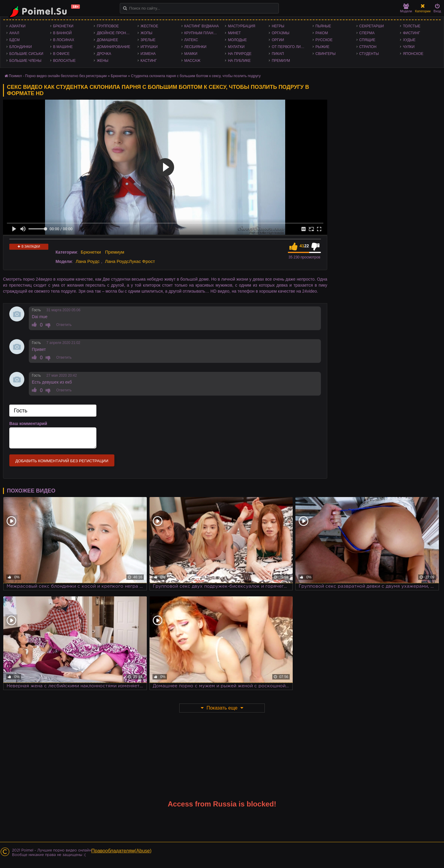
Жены (102, 61)
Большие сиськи (26, 54)
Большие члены (25, 61)
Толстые (412, 26)
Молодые (237, 40)
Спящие (367, 40)
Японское (413, 54)
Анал (14, 33)
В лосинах (64, 40)
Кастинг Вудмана (202, 26)
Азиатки (17, 26)
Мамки (191, 54)
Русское (324, 40)
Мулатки (236, 47)
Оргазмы (281, 33)
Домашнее (107, 40)
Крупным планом (202, 33)
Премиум (281, 61)
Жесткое (149, 26)
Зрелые (148, 40)
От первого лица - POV (291, 47)
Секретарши (372, 26)
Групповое (108, 26)
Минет (234, 33)
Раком (322, 33)
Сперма (367, 33)
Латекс (191, 40)
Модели (406, 8)
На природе (240, 54)
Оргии (278, 40)
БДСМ (15, 40)
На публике (239, 61)
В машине (63, 47)
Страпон (368, 47)
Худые (409, 40)
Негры (278, 26)
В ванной (62, 33)
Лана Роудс (88, 261)
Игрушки (149, 47)
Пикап (278, 54)
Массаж (192, 61)
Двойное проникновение (116, 33)
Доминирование (113, 47)
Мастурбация (242, 26)
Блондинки (21, 47)
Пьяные (323, 26)
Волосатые (64, 61)
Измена (148, 54)
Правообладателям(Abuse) (121, 851)
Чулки (409, 47)
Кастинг (149, 61)
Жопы (146, 33)
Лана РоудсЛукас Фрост (130, 261)
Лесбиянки (195, 47)
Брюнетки (63, 26)
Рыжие (322, 47)
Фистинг (411, 33)
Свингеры (326, 54)
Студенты (369, 54)
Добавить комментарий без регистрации (62, 461)
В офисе (61, 54)
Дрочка (104, 54)
